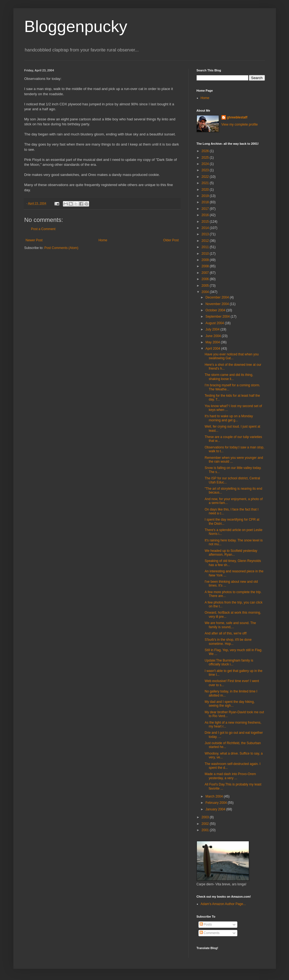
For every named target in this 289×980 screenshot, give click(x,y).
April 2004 (213, 349)
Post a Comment (43, 229)
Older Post (171, 240)
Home (103, 240)
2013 (206, 234)
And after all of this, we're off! (226, 633)
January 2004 (216, 809)
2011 (206, 247)
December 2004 (218, 297)
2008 (206, 266)
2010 (206, 254)
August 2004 (215, 323)
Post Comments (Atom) (61, 248)
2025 (206, 158)
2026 (206, 151)
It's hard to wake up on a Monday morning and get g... (229, 418)
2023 (206, 170)
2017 (206, 209)
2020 (206, 190)
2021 (206, 183)
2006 (206, 279)
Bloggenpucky (76, 26)
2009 (206, 260)
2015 (206, 222)
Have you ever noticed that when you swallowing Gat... (231, 356)
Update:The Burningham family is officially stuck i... (229, 662)
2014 (206, 228)
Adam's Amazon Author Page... (223, 904)
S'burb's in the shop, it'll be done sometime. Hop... (228, 642)
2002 (206, 824)
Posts (206, 924)
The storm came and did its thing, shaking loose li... (229, 377)
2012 (206, 241)
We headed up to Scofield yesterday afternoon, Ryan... (231, 553)
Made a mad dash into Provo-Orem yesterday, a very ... (230, 776)
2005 (206, 286)
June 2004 (213, 336)
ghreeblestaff (237, 117)
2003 (206, 817)
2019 (206, 196)
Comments (210, 933)
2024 (206, 164)
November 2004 (218, 304)
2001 (206, 830)
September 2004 (218, 317)
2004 (206, 292)
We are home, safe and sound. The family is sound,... (230, 625)
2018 (206, 202)
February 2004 (216, 803)
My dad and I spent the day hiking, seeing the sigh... (230, 704)
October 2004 (216, 310)
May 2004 (213, 342)
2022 (206, 177)
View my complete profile (240, 124)
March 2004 (214, 796)
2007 (206, 273)
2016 (206, 215)
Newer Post (34, 240)
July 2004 (213, 329)
